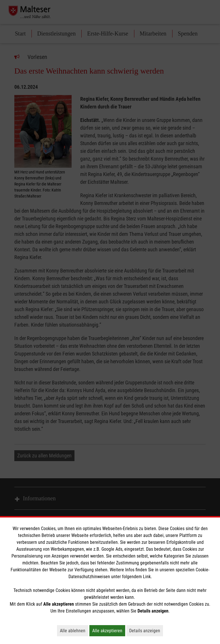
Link (147, 577)
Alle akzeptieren (109, 631)
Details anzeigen (146, 631)
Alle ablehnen (74, 631)
